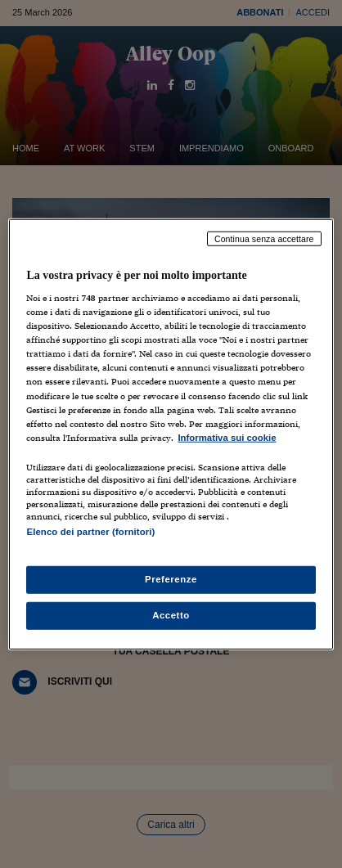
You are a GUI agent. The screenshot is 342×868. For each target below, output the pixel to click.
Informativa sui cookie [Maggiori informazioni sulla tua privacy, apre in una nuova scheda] (227, 437)
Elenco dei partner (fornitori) (90, 532)
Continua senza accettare (264, 238)
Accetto (171, 615)
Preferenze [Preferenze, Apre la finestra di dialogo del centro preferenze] (171, 579)
